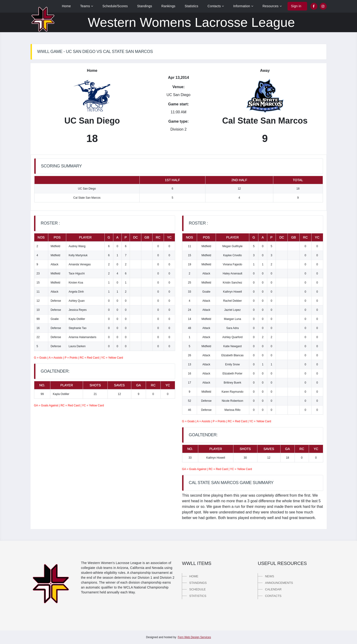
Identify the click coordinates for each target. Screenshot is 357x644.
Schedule (197, 589)
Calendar (273, 589)
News (269, 576)
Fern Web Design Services (194, 637)
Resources (272, 6)
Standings (145, 6)
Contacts (216, 6)
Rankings (168, 6)
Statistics (191, 6)
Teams (87, 6)
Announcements (279, 583)
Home (66, 6)
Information (243, 6)
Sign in (296, 6)
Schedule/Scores (115, 6)
